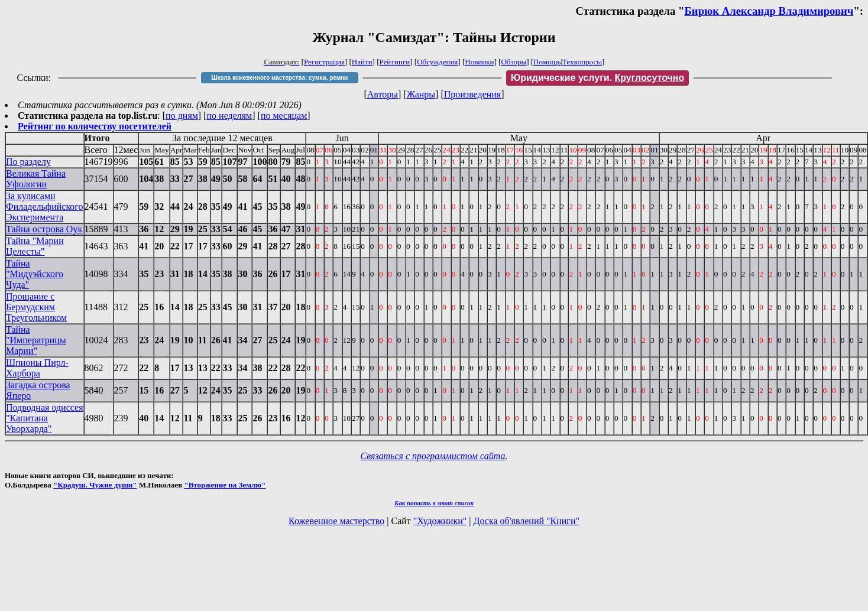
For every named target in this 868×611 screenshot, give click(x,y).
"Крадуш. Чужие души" (95, 485)
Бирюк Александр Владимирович (769, 11)
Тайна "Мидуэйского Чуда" (35, 274)
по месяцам (284, 116)
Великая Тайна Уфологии (36, 179)
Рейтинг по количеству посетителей (95, 126)
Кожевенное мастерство (336, 521)
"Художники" (440, 521)
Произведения (473, 94)
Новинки (479, 62)
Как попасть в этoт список (434, 503)
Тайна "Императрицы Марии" (36, 340)
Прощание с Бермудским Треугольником (36, 307)
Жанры (421, 94)
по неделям (230, 116)
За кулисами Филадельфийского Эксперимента (45, 207)
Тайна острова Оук (44, 229)
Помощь (547, 62)
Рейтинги (395, 62)
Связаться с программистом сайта (433, 456)
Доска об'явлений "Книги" (526, 521)
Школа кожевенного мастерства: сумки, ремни (279, 78)
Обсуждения (437, 62)
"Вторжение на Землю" (225, 485)
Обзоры (514, 62)
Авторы (383, 94)
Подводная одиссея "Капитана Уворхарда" (44, 418)
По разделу (28, 162)
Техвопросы (582, 62)
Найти (362, 62)
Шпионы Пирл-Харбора (37, 368)
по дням (182, 116)
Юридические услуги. (598, 78)
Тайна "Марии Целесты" (35, 246)
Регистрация (324, 62)
